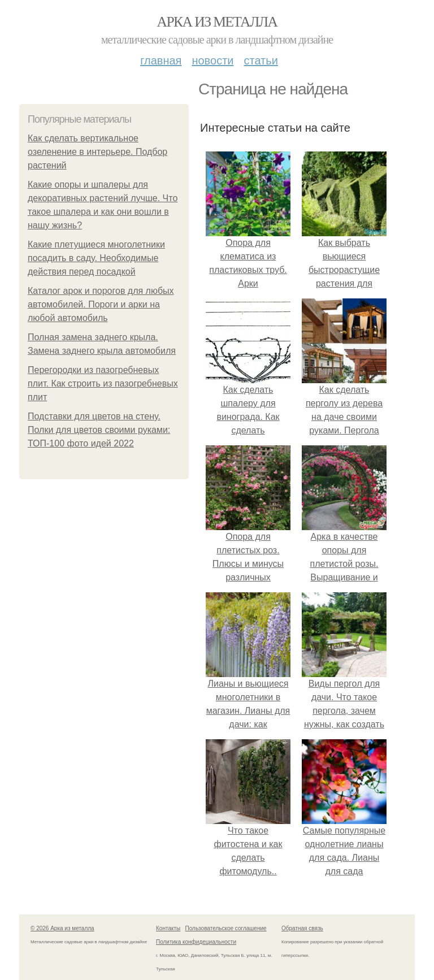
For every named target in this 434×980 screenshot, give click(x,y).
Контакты (168, 928)
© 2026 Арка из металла (62, 928)
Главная (161, 60)
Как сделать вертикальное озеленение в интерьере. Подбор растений (97, 152)
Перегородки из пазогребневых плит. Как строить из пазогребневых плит (103, 383)
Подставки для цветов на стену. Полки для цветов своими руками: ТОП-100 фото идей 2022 (99, 430)
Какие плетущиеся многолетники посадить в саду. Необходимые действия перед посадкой (96, 258)
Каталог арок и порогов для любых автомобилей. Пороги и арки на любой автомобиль (101, 304)
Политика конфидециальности (196, 942)
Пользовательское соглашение (226, 928)
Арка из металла (217, 22)
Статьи (261, 60)
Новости (212, 60)
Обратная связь (302, 928)
